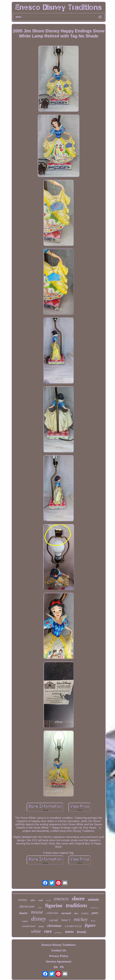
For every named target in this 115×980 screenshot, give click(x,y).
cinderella (73, 926)
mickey (81, 919)
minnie (93, 899)
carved (53, 920)
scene (48, 900)
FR (62, 967)
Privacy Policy (59, 956)
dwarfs (23, 913)
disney (38, 919)
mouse (37, 912)
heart (66, 920)
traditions (77, 905)
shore (78, 898)
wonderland (28, 926)
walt (41, 900)
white (36, 931)
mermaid (66, 913)
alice (33, 900)
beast (93, 921)
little (76, 913)
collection (52, 913)
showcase (27, 906)
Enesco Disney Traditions (59, 945)
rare (48, 931)
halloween (94, 908)
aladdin (85, 913)
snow (69, 932)
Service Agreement (59, 962)
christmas (54, 926)
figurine (54, 906)
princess (58, 933)
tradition (25, 921)
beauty (82, 932)
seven (41, 926)
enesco (61, 899)
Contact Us (59, 950)
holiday (23, 900)
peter (95, 913)
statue (40, 908)
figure (90, 925)
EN (56, 967)
